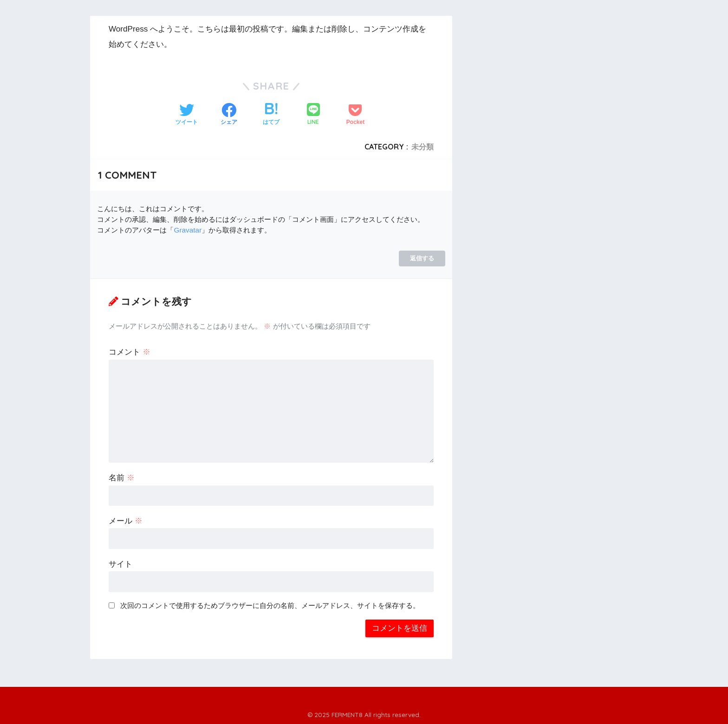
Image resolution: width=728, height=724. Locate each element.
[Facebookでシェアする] (229, 115)
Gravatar (188, 230)
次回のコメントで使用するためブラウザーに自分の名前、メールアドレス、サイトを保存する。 (270, 605)
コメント (130, 352)
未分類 (422, 147)
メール (126, 521)
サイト (120, 564)
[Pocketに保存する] (355, 115)
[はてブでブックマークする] (271, 115)
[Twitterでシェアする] (187, 115)
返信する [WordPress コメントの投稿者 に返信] (422, 258)
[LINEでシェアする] (313, 115)
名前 (122, 478)
